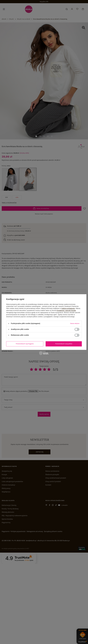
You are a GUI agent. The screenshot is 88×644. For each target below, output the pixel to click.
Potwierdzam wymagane (25, 344)
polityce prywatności (68, 308)
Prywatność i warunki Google (66, 310)
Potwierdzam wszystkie (64, 344)
